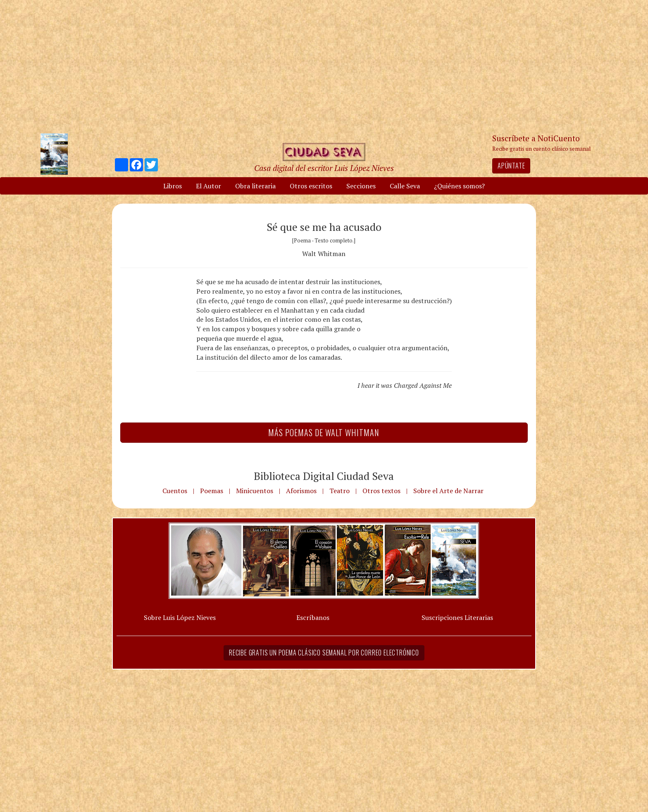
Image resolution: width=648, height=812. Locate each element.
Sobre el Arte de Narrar (448, 491)
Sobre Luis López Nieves (180, 617)
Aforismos (301, 491)
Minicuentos (255, 491)
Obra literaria (255, 186)
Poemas (212, 491)
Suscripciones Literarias (457, 617)
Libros (173, 186)
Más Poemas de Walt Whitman (324, 432)
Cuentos (175, 491)
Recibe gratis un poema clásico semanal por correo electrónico (324, 653)
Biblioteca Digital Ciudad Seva (324, 476)
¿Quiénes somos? (459, 186)
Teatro (339, 491)
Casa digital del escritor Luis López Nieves (324, 168)
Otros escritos (311, 186)
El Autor (208, 186)
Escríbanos (313, 617)
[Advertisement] (324, 66)
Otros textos (381, 491)
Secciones (361, 186)
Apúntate (511, 166)
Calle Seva (405, 186)
